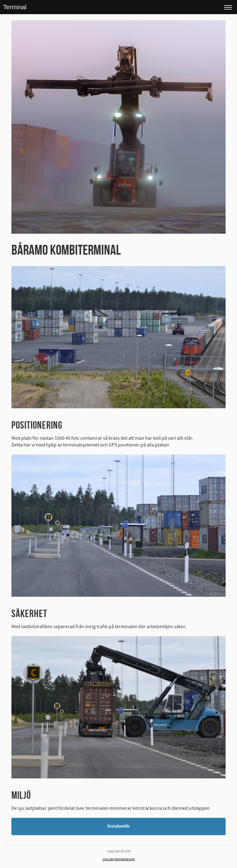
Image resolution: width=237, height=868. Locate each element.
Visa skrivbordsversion (119, 859)
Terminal (15, 7)
